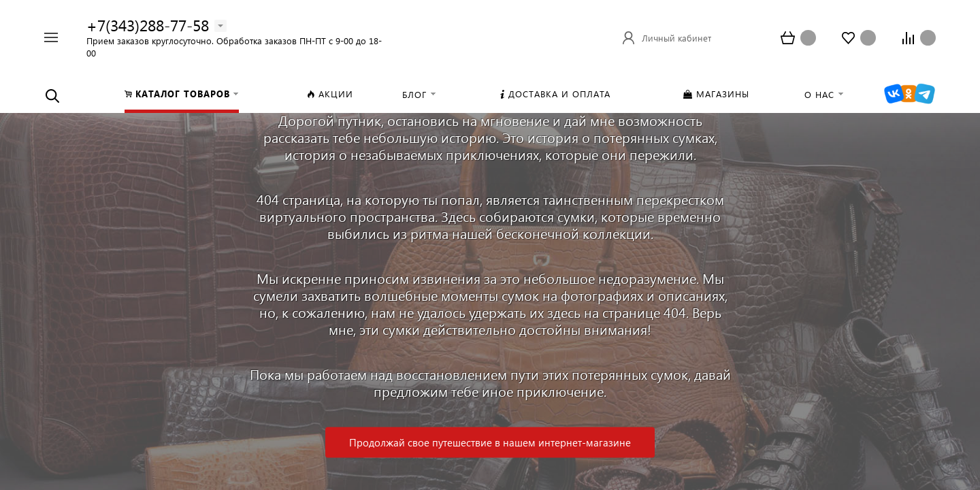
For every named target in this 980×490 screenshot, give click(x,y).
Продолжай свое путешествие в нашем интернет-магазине (490, 442)
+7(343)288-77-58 (148, 25)
